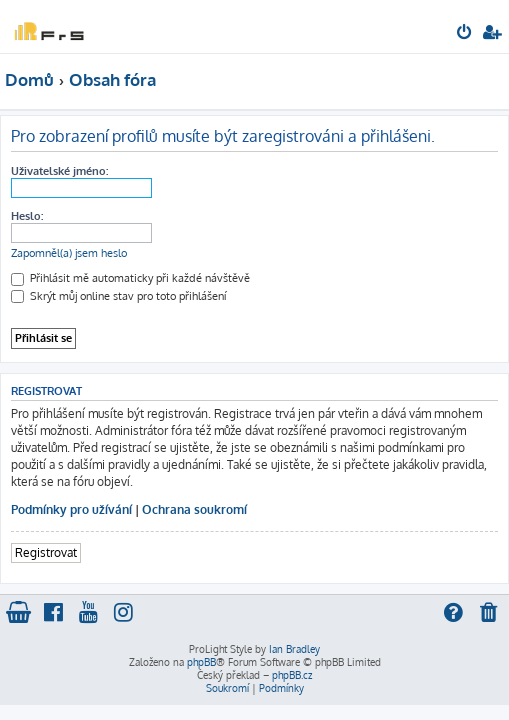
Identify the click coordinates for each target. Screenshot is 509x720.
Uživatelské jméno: (59, 171)
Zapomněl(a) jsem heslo (69, 253)
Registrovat (46, 552)
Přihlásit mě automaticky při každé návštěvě (130, 278)
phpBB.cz (292, 675)
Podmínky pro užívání (71, 509)
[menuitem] (465, 34)
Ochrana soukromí (194, 509)
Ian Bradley (294, 649)
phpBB (201, 662)
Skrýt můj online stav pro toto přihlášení (118, 296)
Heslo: (27, 216)
